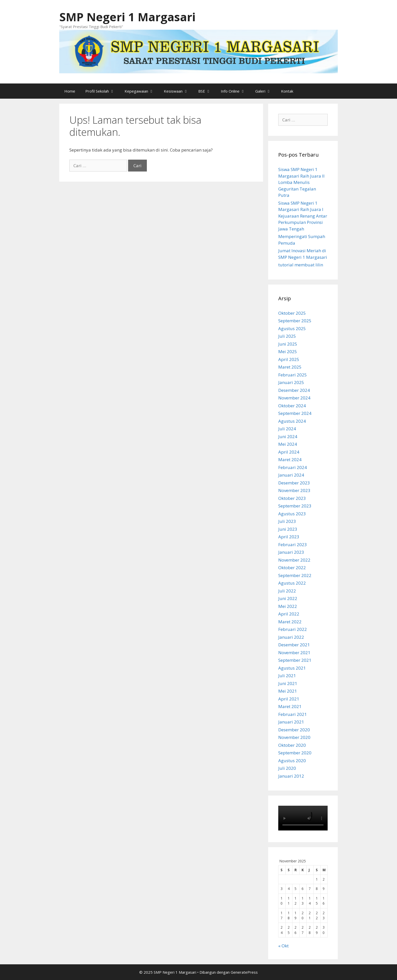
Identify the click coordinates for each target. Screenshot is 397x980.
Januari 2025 (291, 382)
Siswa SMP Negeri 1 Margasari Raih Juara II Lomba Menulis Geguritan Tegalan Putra (301, 182)
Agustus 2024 (292, 421)
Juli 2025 (287, 336)
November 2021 (294, 653)
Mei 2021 (288, 691)
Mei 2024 (288, 444)
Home (70, 91)
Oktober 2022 (292, 568)
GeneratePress (244, 972)
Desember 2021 (294, 645)
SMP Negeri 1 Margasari (127, 17)
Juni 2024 (288, 436)
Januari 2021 (291, 722)
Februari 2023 (293, 545)
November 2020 (294, 737)
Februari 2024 (293, 467)
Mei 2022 (288, 606)
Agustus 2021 (292, 668)
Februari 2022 (293, 629)
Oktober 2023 (292, 498)
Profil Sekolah (102, 91)
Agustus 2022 (292, 583)
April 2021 (289, 699)
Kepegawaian (142, 91)
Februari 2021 (293, 714)
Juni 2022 (288, 598)
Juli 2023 (287, 521)
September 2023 (295, 506)
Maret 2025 (290, 367)
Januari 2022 (291, 637)
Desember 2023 (294, 483)
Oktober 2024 (292, 406)
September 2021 (295, 660)
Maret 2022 (290, 622)
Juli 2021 (287, 676)
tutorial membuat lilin (301, 265)
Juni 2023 (288, 529)
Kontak (287, 91)
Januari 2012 (291, 776)
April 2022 (289, 614)
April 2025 (289, 359)
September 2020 (295, 753)
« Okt (283, 946)
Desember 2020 (294, 730)
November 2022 (294, 560)
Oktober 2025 (292, 313)
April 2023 (289, 537)
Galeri (266, 91)
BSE (207, 91)
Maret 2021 (290, 706)
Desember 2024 (294, 390)
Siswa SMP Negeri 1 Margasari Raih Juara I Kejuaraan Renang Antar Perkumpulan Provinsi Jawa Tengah (303, 216)
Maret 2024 (290, 460)
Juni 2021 (288, 683)
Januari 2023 (291, 552)
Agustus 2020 (292, 761)
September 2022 (295, 575)
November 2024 (294, 398)
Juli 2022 (287, 591)
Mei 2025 (288, 351)
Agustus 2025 (292, 328)
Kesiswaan (178, 91)
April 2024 (289, 452)
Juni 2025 (288, 344)
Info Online (235, 91)
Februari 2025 (293, 375)
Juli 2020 (287, 768)
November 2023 (294, 490)
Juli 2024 (287, 429)
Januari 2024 (291, 475)
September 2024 (295, 413)
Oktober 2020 (292, 745)
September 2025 (295, 321)
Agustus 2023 (292, 514)
